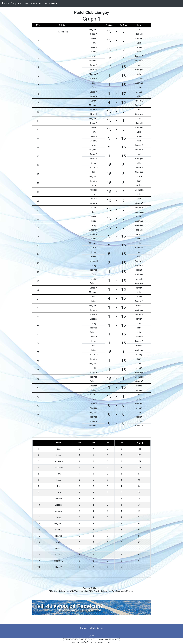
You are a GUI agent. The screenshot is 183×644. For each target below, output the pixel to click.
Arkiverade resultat (36, 3)
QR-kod (53, 3)
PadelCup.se (12, 3)
